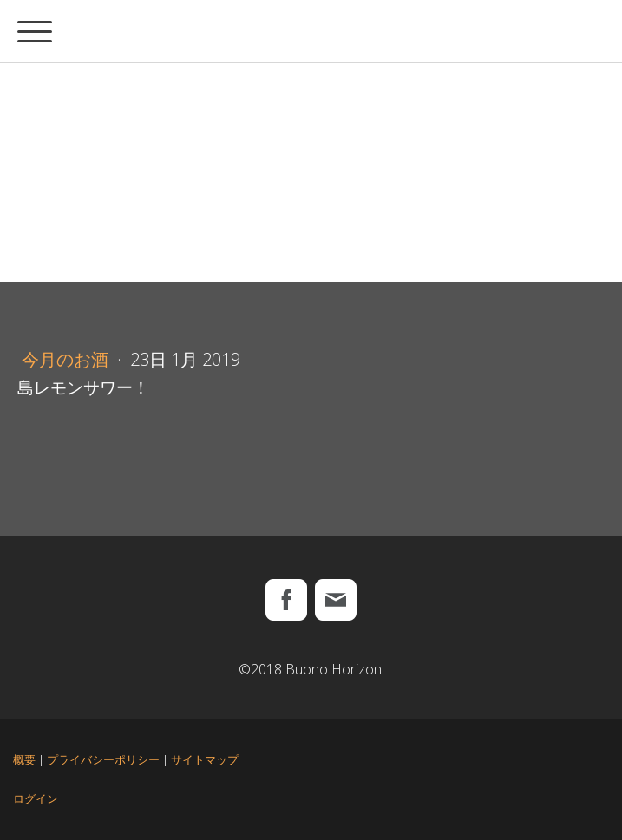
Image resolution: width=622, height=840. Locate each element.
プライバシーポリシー (103, 759)
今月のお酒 (67, 359)
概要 (24, 759)
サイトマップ (205, 759)
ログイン (36, 798)
